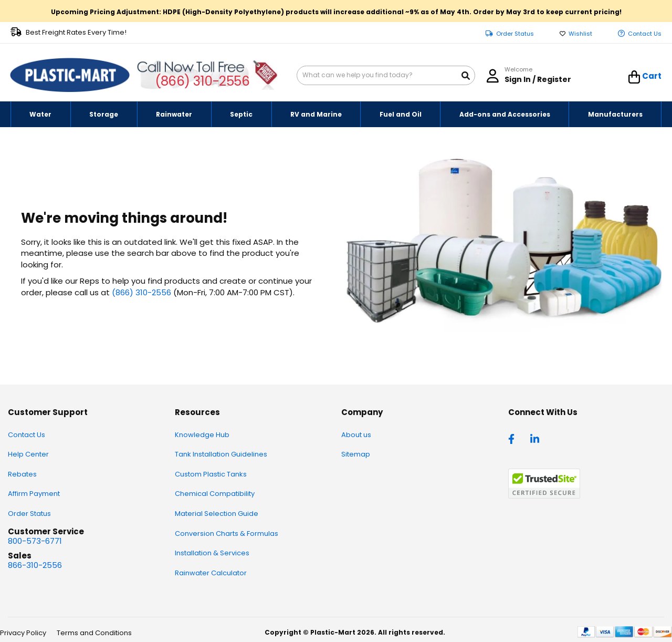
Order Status (515, 34)
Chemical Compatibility (215, 494)
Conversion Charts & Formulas (227, 534)
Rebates (22, 474)
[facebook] (514, 438)
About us (356, 435)
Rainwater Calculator (211, 573)
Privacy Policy (23, 633)
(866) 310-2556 (202, 81)
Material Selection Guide (217, 514)
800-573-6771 (35, 541)
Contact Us (645, 34)
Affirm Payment (34, 494)
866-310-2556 (35, 565)
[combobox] (386, 75)
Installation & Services (212, 553)
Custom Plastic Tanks (211, 474)
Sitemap (356, 454)
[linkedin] (536, 438)
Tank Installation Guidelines (221, 454)
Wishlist (580, 34)
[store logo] (70, 75)
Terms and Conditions (94, 633)
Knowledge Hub (202, 435)
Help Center (28, 454)
